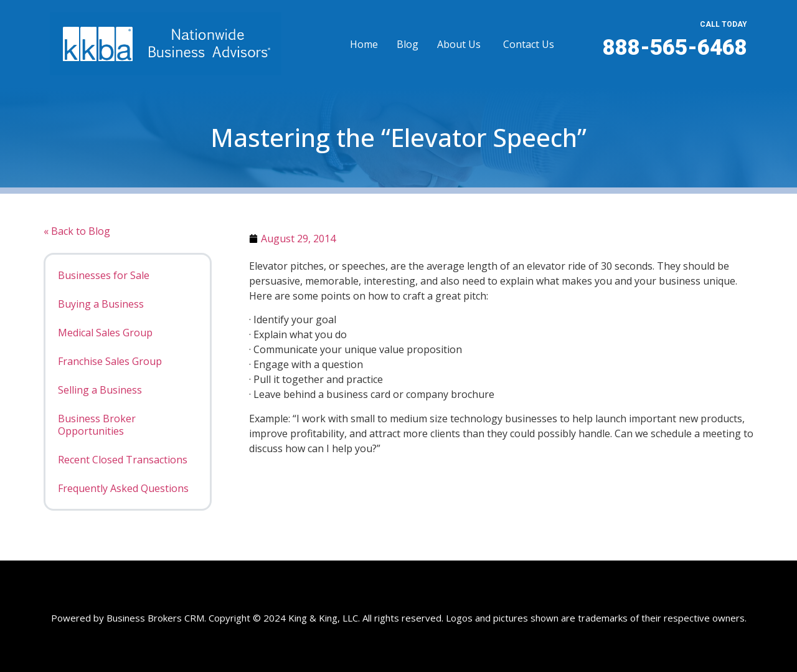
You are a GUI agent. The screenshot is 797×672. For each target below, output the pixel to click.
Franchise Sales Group (110, 361)
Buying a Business (101, 304)
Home (364, 44)
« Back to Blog (77, 231)
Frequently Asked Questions (123, 488)
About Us (459, 44)
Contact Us (529, 44)
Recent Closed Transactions (123, 460)
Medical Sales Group (105, 333)
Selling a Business (100, 390)
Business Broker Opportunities (97, 425)
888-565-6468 (675, 48)
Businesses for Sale (104, 275)
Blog (408, 44)
